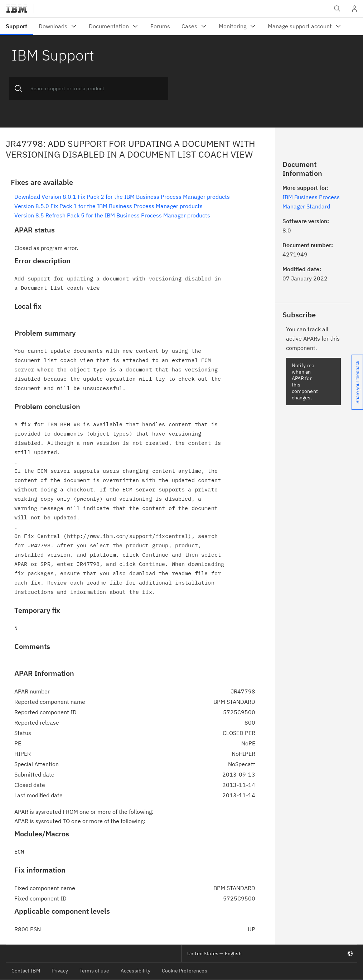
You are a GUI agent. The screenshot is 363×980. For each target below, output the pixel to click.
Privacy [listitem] (60, 971)
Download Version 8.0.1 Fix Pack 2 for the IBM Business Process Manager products (122, 197)
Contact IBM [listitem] (26, 971)
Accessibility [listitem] (135, 971)
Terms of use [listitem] (94, 971)
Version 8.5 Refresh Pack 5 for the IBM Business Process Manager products (112, 215)
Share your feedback (357, 382)
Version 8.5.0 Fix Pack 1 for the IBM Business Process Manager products (108, 206)
